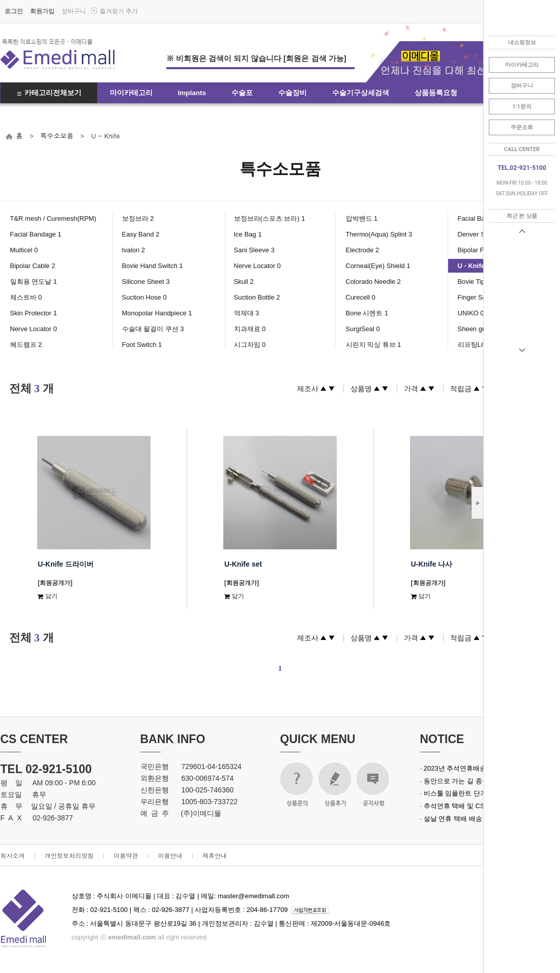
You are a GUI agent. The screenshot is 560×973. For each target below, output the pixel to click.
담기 (48, 596)
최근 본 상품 (522, 216)
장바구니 (74, 11)
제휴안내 (215, 855)
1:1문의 (522, 107)
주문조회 (522, 127)
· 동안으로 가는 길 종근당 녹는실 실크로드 (483, 781)
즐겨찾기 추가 (119, 11)
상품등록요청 (436, 93)
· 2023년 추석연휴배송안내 (460, 768)
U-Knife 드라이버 (66, 564)
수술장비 (292, 93)
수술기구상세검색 (361, 93)
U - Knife (105, 136)
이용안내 (170, 855)
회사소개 (13, 855)
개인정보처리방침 (69, 855)
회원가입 (42, 11)
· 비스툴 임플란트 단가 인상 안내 (469, 793)
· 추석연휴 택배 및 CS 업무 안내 (467, 806)
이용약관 (126, 855)
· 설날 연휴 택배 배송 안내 (459, 819)
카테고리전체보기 (53, 93)
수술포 (242, 93)
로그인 (14, 11)
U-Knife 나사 (432, 564)
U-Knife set (243, 564)
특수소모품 (57, 136)
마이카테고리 (131, 93)
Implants (192, 93)
